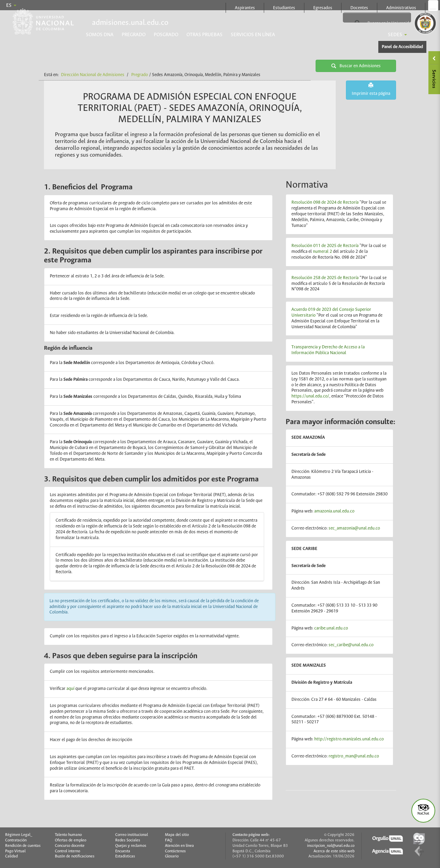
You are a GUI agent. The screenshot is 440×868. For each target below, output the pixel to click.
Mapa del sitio (177, 835)
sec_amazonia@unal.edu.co (354, 528)
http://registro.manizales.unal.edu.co (349, 739)
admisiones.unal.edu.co (130, 23)
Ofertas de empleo (71, 840)
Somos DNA (100, 35)
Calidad (11, 856)
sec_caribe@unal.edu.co (351, 645)
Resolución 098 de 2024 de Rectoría (325, 202)
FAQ (169, 840)
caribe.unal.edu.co (331, 628)
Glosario (172, 856)
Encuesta (123, 851)
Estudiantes (284, 8)
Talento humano (68, 835)
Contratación (16, 840)
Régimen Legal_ (19, 835)
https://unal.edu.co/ (310, 396)
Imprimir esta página (371, 89)
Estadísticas (125, 856)
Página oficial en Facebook (433, 5)
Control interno (67, 851)
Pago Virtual (15, 851)
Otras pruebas (204, 35)
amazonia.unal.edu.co (334, 511)
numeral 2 (322, 252)
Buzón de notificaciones (75, 856)
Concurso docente (70, 846)
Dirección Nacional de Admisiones (93, 75)
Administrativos (401, 8)
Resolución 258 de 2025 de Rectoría (325, 278)
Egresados (323, 8)
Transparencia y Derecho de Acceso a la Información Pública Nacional (328, 350)
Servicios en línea (253, 35)
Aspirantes (245, 8)
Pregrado (134, 35)
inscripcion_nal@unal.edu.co (331, 846)
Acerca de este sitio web (334, 851)
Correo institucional (132, 835)
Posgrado (166, 35)
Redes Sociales (128, 840)
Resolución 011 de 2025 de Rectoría (325, 246)
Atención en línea (179, 846)
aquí (71, 689)
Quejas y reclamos (131, 846)
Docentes (359, 8)
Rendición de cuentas (23, 846)
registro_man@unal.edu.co (354, 756)
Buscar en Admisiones (356, 66)
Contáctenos (175, 851)
